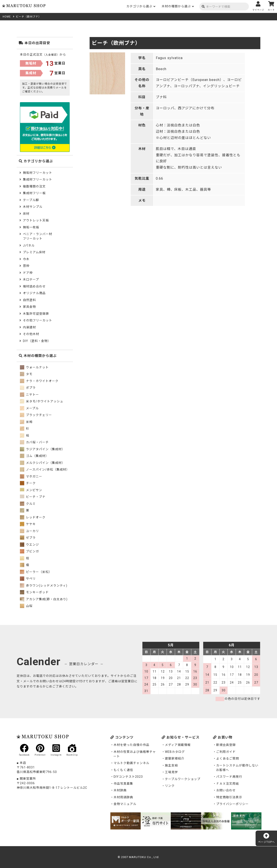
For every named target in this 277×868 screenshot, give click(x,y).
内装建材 (29, 327)
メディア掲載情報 (178, 745)
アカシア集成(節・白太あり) (44, 599)
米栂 (26, 422)
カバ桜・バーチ (34, 442)
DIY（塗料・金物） (37, 341)
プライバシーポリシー (232, 804)
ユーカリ (29, 531)
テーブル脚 (31, 200)
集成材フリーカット (38, 179)
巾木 (26, 259)
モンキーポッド (34, 592)
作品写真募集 (123, 784)
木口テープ (31, 279)
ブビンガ (29, 551)
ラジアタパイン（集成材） (42, 449)
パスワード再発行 (229, 777)
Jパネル (29, 245)
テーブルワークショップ (183, 779)
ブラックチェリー (36, 415)
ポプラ (28, 388)
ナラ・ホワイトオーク (39, 381)
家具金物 (29, 307)
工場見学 (171, 772)
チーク (28, 483)
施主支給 (171, 765)
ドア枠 (28, 273)
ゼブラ (28, 538)
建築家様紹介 (175, 758)
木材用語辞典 (123, 797)
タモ (26, 374)
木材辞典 (120, 790)
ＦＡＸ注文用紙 (228, 784)
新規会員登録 (226, 745)
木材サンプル (33, 207)
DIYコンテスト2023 (128, 777)
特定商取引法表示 (229, 797)
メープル (29, 408)
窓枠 (26, 266)
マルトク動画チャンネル (131, 763)
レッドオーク (33, 517)
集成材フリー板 (34, 193)
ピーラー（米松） (36, 572)
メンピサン (31, 490)
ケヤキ (28, 524)
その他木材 (31, 334)
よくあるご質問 (228, 758)
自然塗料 (29, 300)
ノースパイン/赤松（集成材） (45, 469)
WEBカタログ (175, 752)
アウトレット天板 (36, 220)
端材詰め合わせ (34, 286)
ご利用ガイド (226, 752)
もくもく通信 (123, 770)
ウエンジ (29, 545)
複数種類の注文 (34, 186)
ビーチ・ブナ (33, 497)
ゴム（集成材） (34, 456)
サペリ (28, 579)
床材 (26, 214)
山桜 (26, 606)
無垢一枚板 (31, 227)
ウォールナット (34, 367)
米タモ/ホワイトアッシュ (42, 401)
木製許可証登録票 (36, 314)
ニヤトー (29, 395)
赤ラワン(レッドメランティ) (44, 586)
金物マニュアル (125, 804)
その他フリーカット (38, 320)
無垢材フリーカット (38, 173)
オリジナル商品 (34, 293)
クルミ (28, 504)
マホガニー (31, 476)
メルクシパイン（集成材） (42, 463)
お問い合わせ (226, 790)
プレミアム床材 (34, 252)
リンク (170, 786)
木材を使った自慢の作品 (131, 745)
